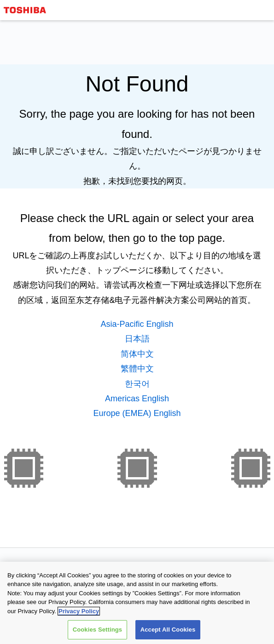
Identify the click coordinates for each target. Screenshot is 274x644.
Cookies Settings (98, 630)
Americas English (137, 399)
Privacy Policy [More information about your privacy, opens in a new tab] (79, 612)
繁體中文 (137, 369)
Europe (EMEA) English (137, 413)
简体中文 (137, 354)
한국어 (137, 384)
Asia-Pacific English (137, 324)
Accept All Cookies (168, 630)
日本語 (137, 339)
